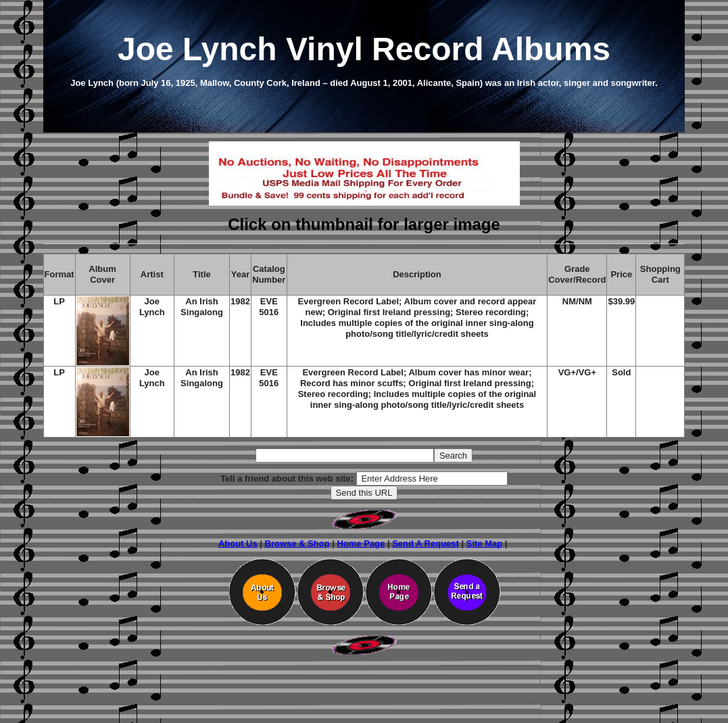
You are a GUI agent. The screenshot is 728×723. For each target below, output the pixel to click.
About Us (238, 543)
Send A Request (426, 543)
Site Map (484, 543)
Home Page (361, 543)
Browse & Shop (297, 543)
